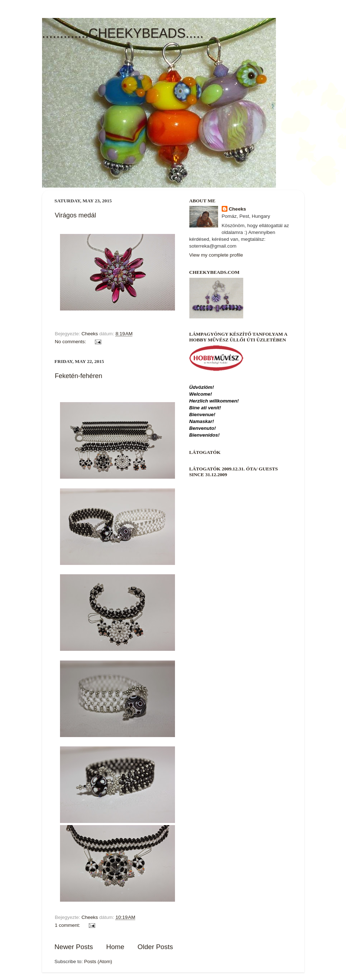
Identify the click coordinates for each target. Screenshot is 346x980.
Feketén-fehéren (79, 376)
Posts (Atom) (98, 961)
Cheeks (237, 209)
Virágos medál (76, 215)
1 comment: (68, 925)
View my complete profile (216, 255)
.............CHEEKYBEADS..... (123, 33)
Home (115, 947)
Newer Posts (74, 947)
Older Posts (155, 947)
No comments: (71, 342)
